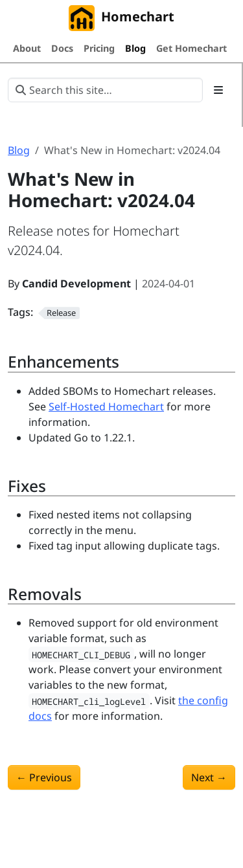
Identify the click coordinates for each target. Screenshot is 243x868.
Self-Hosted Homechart (106, 406)
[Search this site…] (105, 90)
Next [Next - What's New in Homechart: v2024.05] (209, 777)
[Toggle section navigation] (218, 90)
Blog (19, 150)
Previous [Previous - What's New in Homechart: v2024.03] (44, 777)
